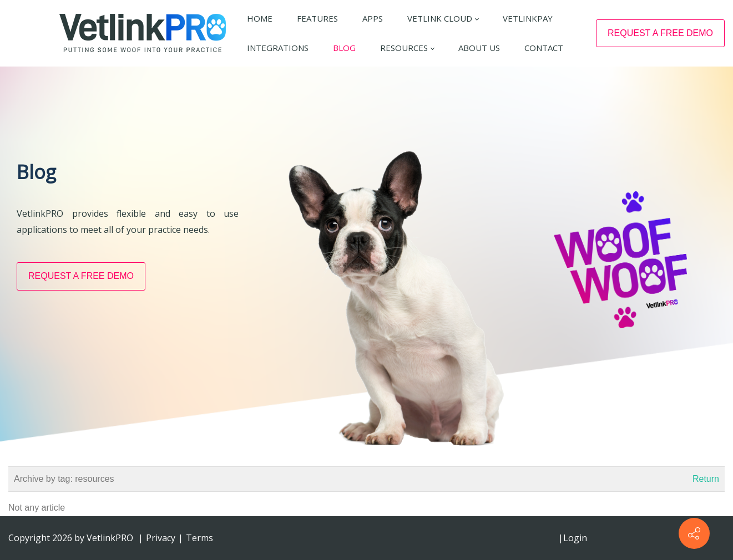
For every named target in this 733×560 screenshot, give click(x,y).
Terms (199, 538)
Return (706, 479)
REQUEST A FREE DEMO (660, 33)
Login (575, 538)
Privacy (161, 538)
